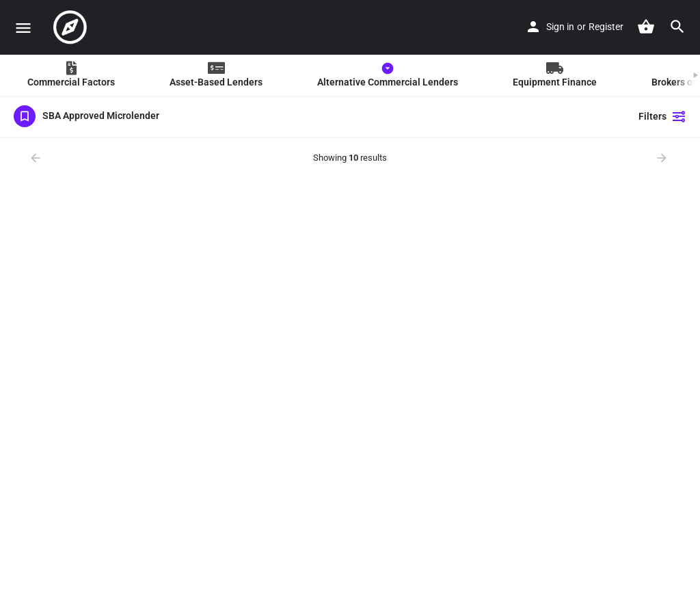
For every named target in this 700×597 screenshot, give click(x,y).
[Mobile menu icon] (23, 28)
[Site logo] (72, 27)
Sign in (560, 27)
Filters (662, 116)
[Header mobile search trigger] (677, 27)
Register (606, 27)
